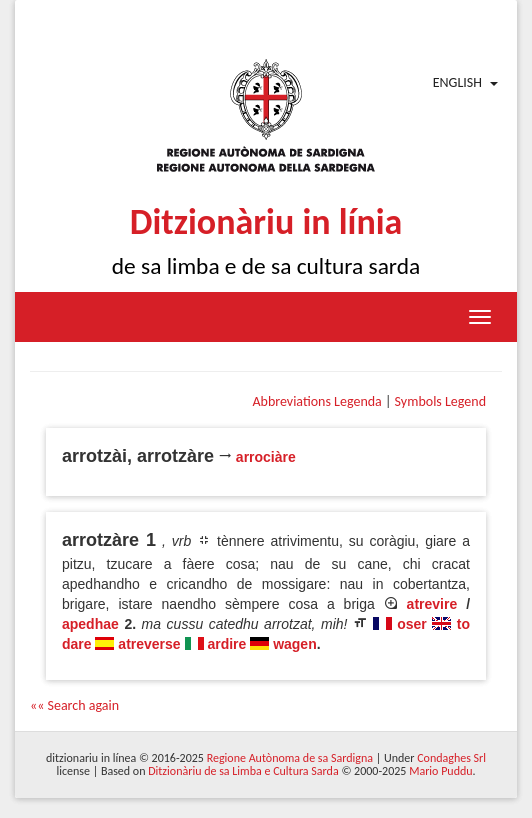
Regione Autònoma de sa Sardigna (290, 758)
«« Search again (74, 705)
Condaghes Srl (451, 758)
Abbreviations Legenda (316, 401)
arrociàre (266, 457)
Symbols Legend (440, 401)
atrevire (432, 604)
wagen (295, 644)
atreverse (149, 644)
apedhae (90, 624)
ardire (226, 644)
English (457, 82)
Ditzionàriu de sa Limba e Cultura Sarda (243, 771)
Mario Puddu (440, 771)
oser (412, 624)
